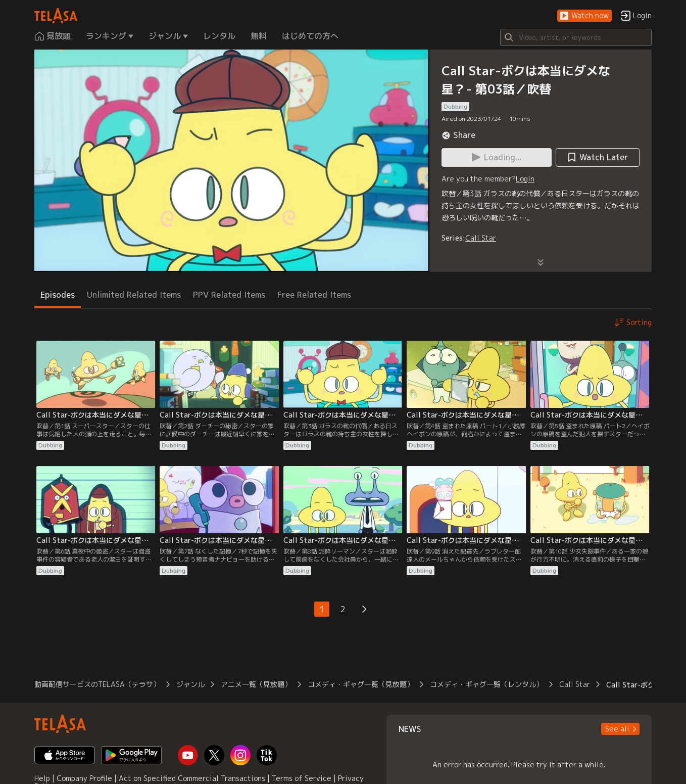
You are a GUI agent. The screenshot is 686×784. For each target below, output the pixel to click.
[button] (584, 16)
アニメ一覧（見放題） (256, 684)
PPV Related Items (229, 295)
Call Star (481, 238)
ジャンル (190, 684)
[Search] (576, 37)
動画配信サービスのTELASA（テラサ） (97, 684)
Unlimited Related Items (134, 295)
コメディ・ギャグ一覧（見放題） (361, 684)
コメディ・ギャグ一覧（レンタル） (486, 684)
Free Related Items (314, 295)
